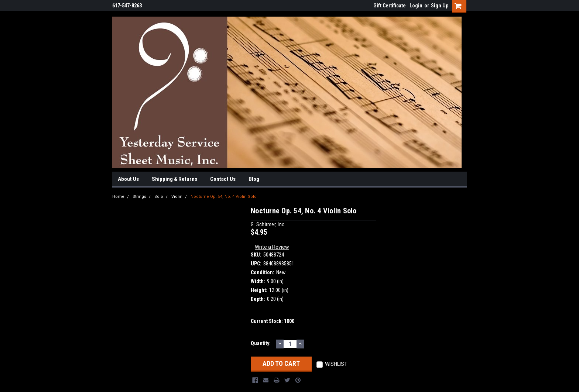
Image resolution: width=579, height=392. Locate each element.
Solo (159, 197)
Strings (139, 197)
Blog (254, 179)
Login (416, 6)
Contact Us (223, 179)
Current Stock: (273, 321)
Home (118, 197)
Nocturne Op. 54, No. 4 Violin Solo (224, 197)
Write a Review (272, 247)
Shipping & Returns (174, 179)
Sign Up (440, 6)
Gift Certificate (390, 6)
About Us (128, 179)
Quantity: (261, 343)
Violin (177, 197)
